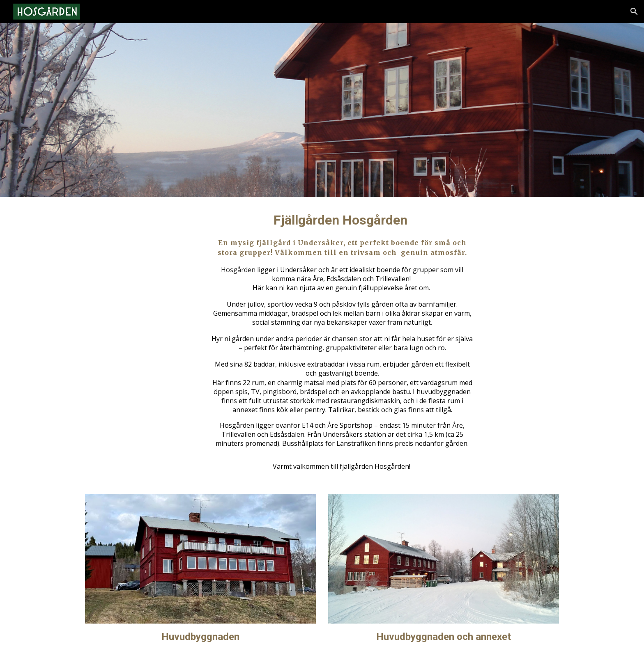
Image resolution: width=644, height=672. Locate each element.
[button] (634, 11)
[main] (342, 341)
